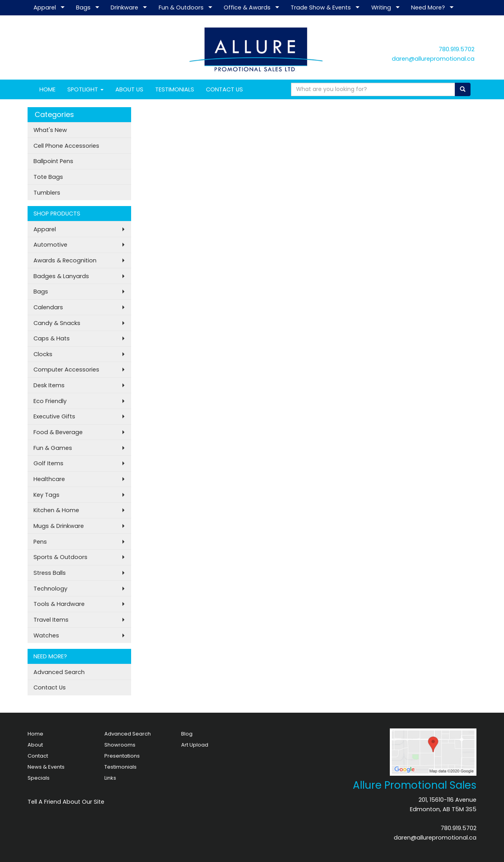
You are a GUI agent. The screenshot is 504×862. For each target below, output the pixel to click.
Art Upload (195, 745)
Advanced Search (59, 672)
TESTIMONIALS (175, 89)
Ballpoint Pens (53, 161)
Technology (50, 589)
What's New (50, 130)
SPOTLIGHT (85, 89)
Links (110, 778)
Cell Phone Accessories (66, 146)
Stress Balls (50, 573)
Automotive (50, 245)
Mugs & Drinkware (59, 526)
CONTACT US (224, 89)
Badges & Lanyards (61, 276)
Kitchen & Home (56, 510)
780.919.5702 (457, 49)
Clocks (43, 354)
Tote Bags (48, 177)
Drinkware (124, 7)
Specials (39, 778)
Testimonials (120, 767)
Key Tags (46, 495)
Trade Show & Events (321, 7)
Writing (381, 7)
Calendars (48, 307)
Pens (40, 542)
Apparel (45, 7)
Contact (38, 756)
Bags (83, 7)
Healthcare (49, 479)
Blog (187, 734)
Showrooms (120, 745)
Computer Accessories (66, 370)
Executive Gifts (54, 416)
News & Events (46, 767)
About (35, 745)
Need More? (428, 7)
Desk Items (49, 385)
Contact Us (50, 687)
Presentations (122, 756)
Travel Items (51, 620)
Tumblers (47, 193)
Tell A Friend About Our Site (66, 802)
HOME (47, 89)
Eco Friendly (50, 401)
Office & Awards (247, 7)
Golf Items (48, 463)
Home (35, 734)
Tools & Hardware (59, 604)
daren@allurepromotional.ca (433, 59)
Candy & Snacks (57, 323)
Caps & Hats (52, 338)
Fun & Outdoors (181, 7)
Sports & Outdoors (60, 557)
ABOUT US (129, 89)
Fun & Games (53, 448)
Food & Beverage (58, 432)
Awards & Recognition (65, 260)
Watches (46, 635)
